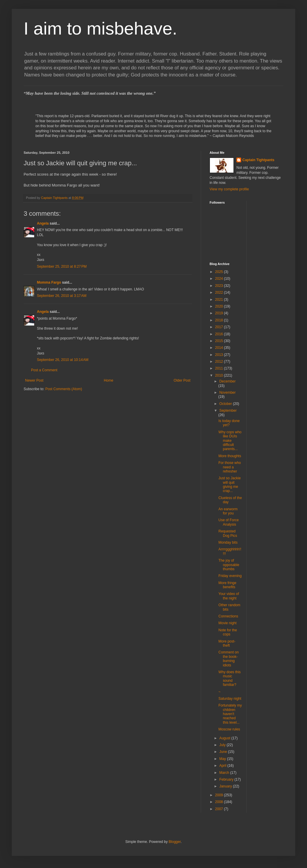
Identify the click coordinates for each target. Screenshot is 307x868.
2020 (220, 306)
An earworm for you (228, 511)
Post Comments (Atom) (64, 389)
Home (109, 380)
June (224, 752)
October (226, 404)
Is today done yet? (229, 423)
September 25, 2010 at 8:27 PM (62, 267)
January (226, 786)
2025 (220, 272)
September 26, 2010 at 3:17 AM (62, 296)
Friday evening (230, 576)
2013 (220, 355)
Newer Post (34, 380)
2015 (220, 341)
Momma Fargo (49, 282)
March (225, 773)
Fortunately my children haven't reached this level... (230, 714)
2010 (220, 375)
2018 (220, 320)
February (227, 779)
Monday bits (228, 542)
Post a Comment (44, 370)
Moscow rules (229, 729)
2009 (220, 795)
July (223, 745)
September (228, 411)
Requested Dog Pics (228, 533)
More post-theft (227, 643)
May (223, 759)
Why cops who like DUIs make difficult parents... (230, 441)
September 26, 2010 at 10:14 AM (63, 360)
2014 (220, 348)
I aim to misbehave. (100, 28)
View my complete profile (229, 189)
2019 (220, 313)
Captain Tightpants (258, 160)
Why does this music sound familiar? (230, 678)
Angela (43, 223)
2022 (220, 292)
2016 (220, 334)
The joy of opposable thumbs (229, 565)
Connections (228, 616)
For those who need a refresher (230, 467)
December (227, 381)
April (223, 766)
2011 (220, 368)
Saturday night (230, 699)
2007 (220, 809)
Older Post (182, 380)
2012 (220, 362)
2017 (220, 327)
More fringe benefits (227, 585)
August (225, 738)
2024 (220, 279)
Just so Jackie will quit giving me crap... (230, 484)
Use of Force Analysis (229, 522)
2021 (220, 300)
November (227, 393)
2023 (220, 286)
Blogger (175, 842)
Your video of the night (229, 596)
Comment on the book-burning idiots (229, 659)
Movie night (227, 623)
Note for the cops (228, 632)
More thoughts (230, 456)
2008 (220, 802)
